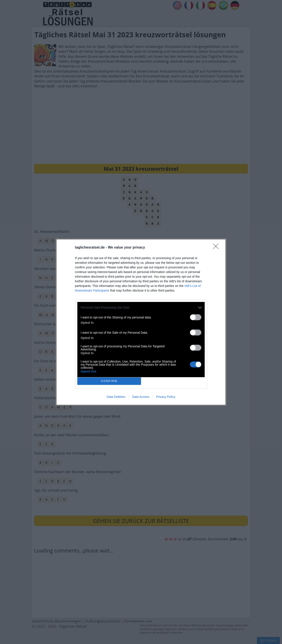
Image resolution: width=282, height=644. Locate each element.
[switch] (196, 317)
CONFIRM (109, 381)
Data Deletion (116, 397)
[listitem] (141, 308)
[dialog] (141, 322)
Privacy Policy (166, 397)
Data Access (141, 397)
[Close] (217, 248)
